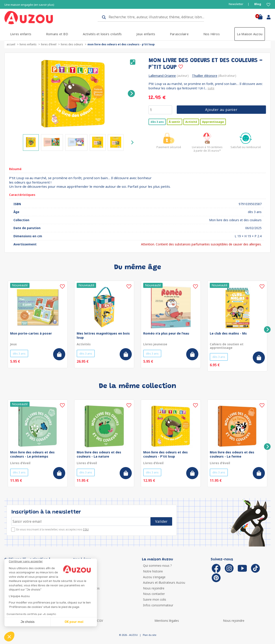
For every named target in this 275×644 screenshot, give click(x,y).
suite (211, 88)
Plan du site (150, 635)
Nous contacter (154, 594)
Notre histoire (153, 571)
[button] (9, 637)
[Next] (131, 94)
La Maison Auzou (250, 34)
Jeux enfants (146, 34)
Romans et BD (57, 34)
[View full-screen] (133, 62)
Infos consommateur (158, 605)
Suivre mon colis (155, 599)
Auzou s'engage (154, 577)
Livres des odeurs (72, 44)
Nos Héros (212, 34)
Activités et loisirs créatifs (102, 34)
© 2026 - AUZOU (128, 635)
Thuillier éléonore (205, 76)
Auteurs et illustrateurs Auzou (164, 582)
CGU (86, 529)
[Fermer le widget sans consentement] (53, 561)
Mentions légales (167, 621)
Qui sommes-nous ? (157, 566)
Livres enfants (21, 34)
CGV (100, 621)
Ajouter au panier (221, 110)
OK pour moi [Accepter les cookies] (74, 622)
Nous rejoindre (154, 588)
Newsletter (236, 4)
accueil (11, 44)
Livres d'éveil (49, 44)
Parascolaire (179, 34)
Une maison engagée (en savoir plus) (29, 5)
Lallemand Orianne (162, 76)
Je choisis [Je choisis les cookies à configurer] (28, 622)
